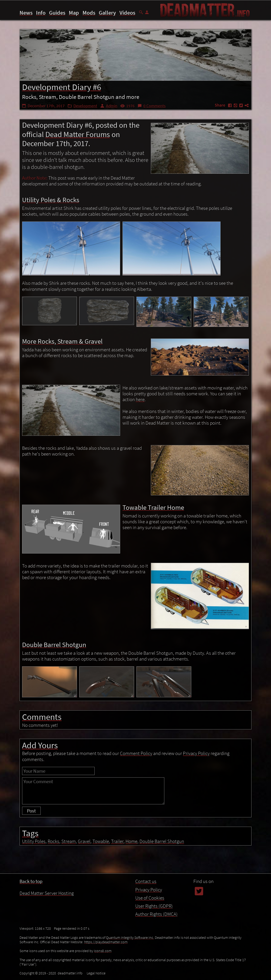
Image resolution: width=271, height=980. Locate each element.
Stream (69, 841)
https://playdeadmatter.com (106, 942)
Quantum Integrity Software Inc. (130, 937)
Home (131, 841)
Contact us (146, 881)
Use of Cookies (150, 898)
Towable (101, 841)
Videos (127, 13)
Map (74, 13)
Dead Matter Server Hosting (47, 893)
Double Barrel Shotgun (179, 971)
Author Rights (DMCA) (156, 914)
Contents (165, 938)
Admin (112, 106)
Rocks (53, 841)
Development (85, 106)
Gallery (107, 13)
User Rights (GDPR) (154, 906)
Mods (89, 13)
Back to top (31, 881)
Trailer (117, 841)
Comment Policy (136, 753)
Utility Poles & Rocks (177, 951)
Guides (57, 13)
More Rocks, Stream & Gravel (184, 958)
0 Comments (155, 106)
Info (41, 13)
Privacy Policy (196, 753)
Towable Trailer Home (178, 964)
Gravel (84, 841)
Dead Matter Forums (78, 134)
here (140, 399)
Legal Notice (96, 973)
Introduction (170, 945)
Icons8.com (103, 951)
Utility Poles (34, 841)
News (26, 13)
